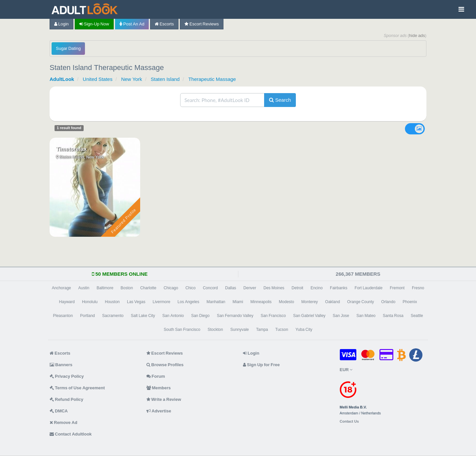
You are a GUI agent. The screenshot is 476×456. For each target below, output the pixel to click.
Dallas (231, 288)
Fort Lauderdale (369, 288)
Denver (250, 288)
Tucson (282, 330)
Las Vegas (136, 302)
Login (61, 24)
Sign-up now (94, 24)
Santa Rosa (393, 316)
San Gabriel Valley (309, 316)
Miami (238, 302)
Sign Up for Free (261, 365)
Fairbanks (339, 288)
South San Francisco (182, 330)
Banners (61, 365)
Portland (87, 316)
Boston (127, 288)
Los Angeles (188, 302)
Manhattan (216, 302)
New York (131, 79)
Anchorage (61, 288)
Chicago (171, 288)
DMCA (59, 411)
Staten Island (165, 79)
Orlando (388, 302)
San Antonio (173, 316)
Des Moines (274, 288)
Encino (317, 288)
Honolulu (90, 302)
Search (280, 100)
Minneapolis (261, 302)
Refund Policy (66, 399)
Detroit (297, 288)
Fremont (397, 288)
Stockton (215, 330)
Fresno (418, 288)
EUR (346, 370)
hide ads (417, 35)
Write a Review (164, 399)
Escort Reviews (202, 24)
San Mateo (366, 316)
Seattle (417, 316)
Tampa (262, 330)
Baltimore (105, 288)
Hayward (67, 302)
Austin (84, 288)
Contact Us (349, 421)
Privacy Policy (67, 376)
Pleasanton (63, 316)
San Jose (341, 316)
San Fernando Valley (235, 316)
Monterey (310, 302)
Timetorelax (71, 149)
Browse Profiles (165, 365)
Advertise (159, 411)
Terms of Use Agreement (77, 388)
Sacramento (113, 316)
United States (98, 79)
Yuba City (304, 330)
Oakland (333, 302)
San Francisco (273, 316)
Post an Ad (132, 24)
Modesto (287, 302)
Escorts (164, 24)
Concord (210, 288)
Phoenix (410, 302)
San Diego (200, 316)
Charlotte (148, 288)
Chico (191, 288)
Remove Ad (63, 422)
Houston (112, 302)
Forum (156, 376)
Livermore (161, 302)
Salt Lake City (143, 316)
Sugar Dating (68, 48)
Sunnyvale (240, 330)
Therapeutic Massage (212, 79)
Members (159, 388)
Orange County (360, 302)
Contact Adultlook (71, 434)
